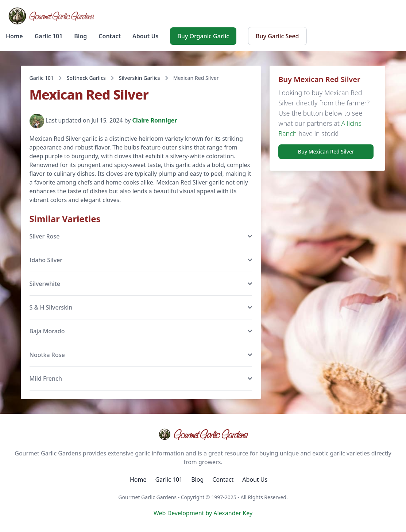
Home (14, 36)
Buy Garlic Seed (277, 36)
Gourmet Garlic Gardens (203, 434)
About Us (145, 36)
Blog (80, 36)
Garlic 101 (49, 36)
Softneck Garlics (86, 78)
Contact (110, 36)
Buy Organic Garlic (203, 36)
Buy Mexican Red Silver (326, 152)
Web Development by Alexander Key (203, 513)
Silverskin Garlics (140, 78)
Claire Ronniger (155, 121)
